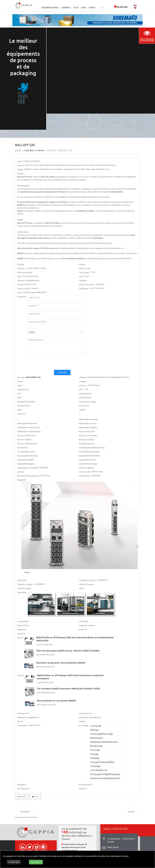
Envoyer (62, 372)
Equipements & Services (35, 150)
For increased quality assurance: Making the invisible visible (68, 689)
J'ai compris (36, 862)
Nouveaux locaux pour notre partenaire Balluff (61, 663)
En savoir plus (14, 862)
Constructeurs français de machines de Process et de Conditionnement (74, 847)
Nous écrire (113, 847)
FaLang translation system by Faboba (26, 817)
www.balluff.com (33, 377)
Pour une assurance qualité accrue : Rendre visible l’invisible (68, 651)
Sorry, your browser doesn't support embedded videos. (101, 58)
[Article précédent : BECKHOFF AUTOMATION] (25, 812)
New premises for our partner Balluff (56, 701)
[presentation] (48, 362)
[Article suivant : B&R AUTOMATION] (131, 812)
